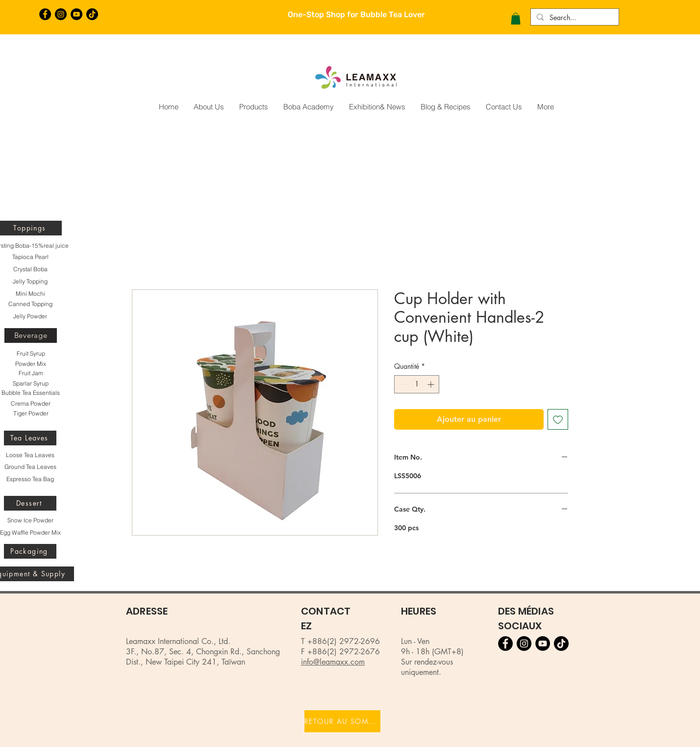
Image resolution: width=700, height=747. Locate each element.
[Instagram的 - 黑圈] (61, 14)
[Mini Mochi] (30, 294)
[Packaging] (30, 551)
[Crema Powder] (31, 404)
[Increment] (432, 384)
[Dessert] (30, 503)
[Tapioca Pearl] (30, 257)
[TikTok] (92, 14)
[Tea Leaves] (30, 438)
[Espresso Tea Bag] (30, 479)
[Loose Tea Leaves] (30, 455)
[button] (516, 19)
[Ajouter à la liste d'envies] (558, 419)
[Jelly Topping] (30, 282)
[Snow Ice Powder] (30, 520)
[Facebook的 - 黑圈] (45, 14)
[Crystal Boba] (30, 269)
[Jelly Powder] (30, 316)
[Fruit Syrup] (31, 354)
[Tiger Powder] (31, 413)
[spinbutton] (417, 384)
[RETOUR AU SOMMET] (342, 721)
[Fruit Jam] (31, 373)
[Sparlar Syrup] (31, 384)
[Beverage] (31, 335)
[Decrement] (402, 384)
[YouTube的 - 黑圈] (76, 14)
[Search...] (574, 18)
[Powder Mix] (31, 364)
